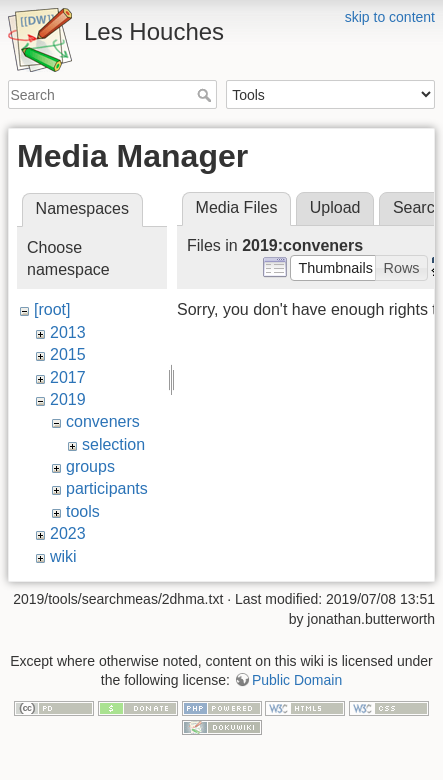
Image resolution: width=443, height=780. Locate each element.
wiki (63, 556)
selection (113, 444)
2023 (68, 533)
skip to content (390, 17)
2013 (68, 332)
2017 (68, 377)
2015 (68, 354)
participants (107, 488)
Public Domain (297, 680)
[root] (52, 309)
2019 (68, 399)
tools (83, 511)
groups (90, 466)
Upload (335, 207)
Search (206, 95)
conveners (103, 421)
